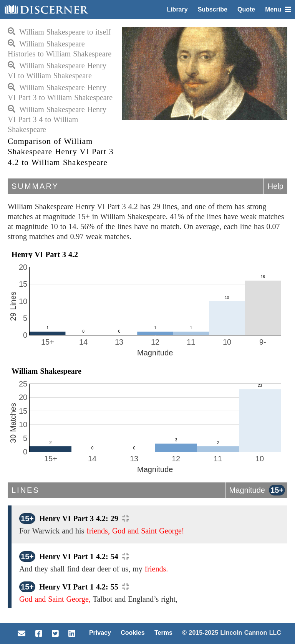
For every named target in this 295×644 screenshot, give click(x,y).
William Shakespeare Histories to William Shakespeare (60, 49)
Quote (246, 9)
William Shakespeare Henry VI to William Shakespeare (57, 71)
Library (177, 9)
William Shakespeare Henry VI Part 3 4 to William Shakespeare (57, 119)
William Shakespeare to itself (59, 32)
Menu (278, 9)
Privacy (100, 633)
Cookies (133, 633)
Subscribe (213, 9)
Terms (163, 633)
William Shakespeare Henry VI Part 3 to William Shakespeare (60, 92)
